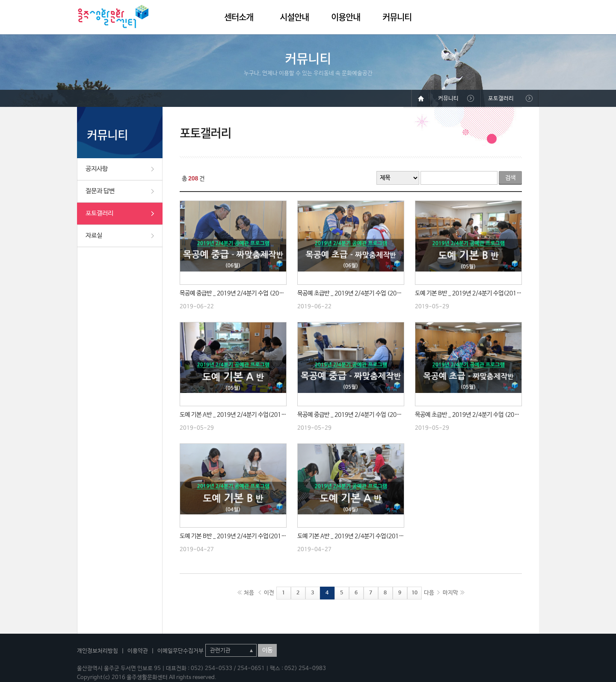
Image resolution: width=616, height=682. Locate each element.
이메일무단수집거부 (181, 651)
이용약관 (138, 651)
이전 (269, 593)
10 (415, 593)
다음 (429, 593)
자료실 (94, 235)
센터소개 (239, 17)
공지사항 (97, 169)
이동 (267, 650)
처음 (249, 593)
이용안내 (346, 17)
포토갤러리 (99, 213)
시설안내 (294, 17)
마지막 (450, 593)
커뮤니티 (397, 17)
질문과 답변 (100, 191)
